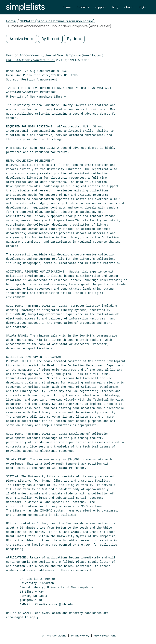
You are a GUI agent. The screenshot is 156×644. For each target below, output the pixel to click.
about (128, 7)
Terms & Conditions (53, 636)
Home (11, 21)
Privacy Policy (80, 636)
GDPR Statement (105, 636)
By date (74, 39)
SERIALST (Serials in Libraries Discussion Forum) (57, 21)
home (67, 7)
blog (115, 7)
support (100, 7)
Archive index (22, 39)
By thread (50, 39)
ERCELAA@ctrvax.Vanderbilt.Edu (31, 60)
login (142, 7)
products (83, 7)
